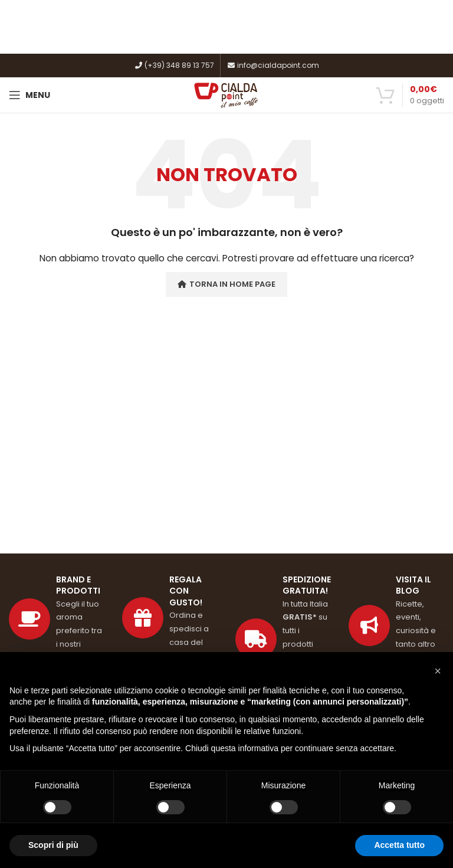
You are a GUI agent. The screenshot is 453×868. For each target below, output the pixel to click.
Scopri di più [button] (53, 845)
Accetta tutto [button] (399, 845)
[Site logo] (227, 94)
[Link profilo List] (396, 626)
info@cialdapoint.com (273, 65)
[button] (438, 671)
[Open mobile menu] (29, 95)
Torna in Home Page (226, 284)
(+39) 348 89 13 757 (174, 65)
